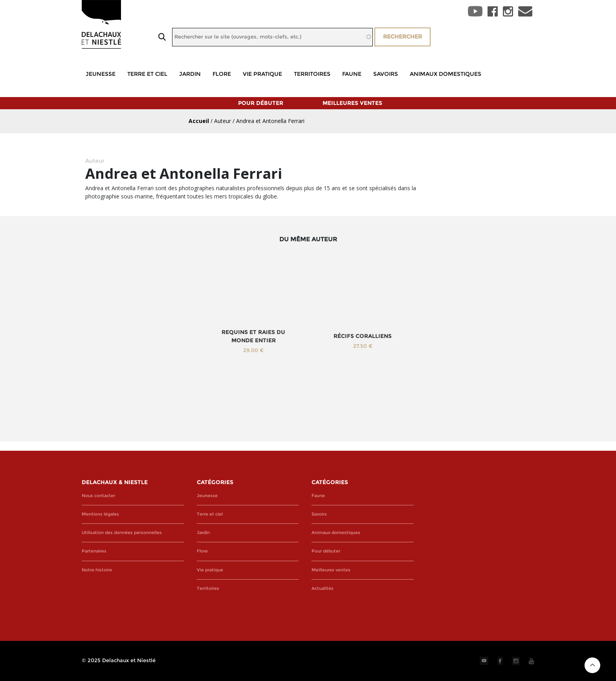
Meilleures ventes (352, 103)
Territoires (312, 74)
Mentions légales (100, 514)
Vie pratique (262, 74)
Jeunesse (101, 74)
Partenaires (94, 551)
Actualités (323, 588)
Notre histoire (97, 570)
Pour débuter (261, 103)
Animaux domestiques (445, 74)
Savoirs (386, 74)
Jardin (190, 74)
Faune (352, 74)
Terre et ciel (147, 74)
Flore (222, 74)
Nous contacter (98, 496)
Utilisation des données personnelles (122, 533)
